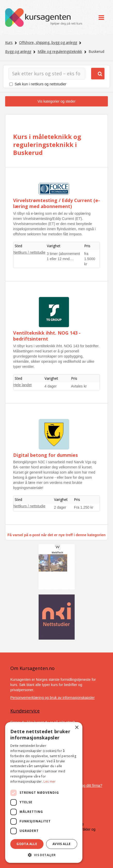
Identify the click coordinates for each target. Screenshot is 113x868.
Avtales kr (79, 386)
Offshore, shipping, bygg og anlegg (48, 42)
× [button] (77, 728)
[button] (44, 855)
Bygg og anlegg (18, 51)
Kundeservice (25, 711)
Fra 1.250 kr (84, 507)
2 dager (60, 507)
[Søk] (47, 74)
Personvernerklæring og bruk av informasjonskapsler (53, 698)
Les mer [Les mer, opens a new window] (50, 782)
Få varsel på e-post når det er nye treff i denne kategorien (57, 535)
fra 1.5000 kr (90, 259)
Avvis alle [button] (62, 844)
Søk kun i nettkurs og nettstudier (41, 84)
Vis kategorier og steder (57, 101)
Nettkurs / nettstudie (29, 252)
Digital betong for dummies (45, 455)
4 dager (51, 386)
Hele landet (23, 385)
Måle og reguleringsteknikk (60, 51)
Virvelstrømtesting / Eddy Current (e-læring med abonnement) (57, 203)
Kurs (9, 42)
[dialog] (44, 792)
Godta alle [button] (27, 844)
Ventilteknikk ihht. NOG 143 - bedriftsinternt (47, 336)
